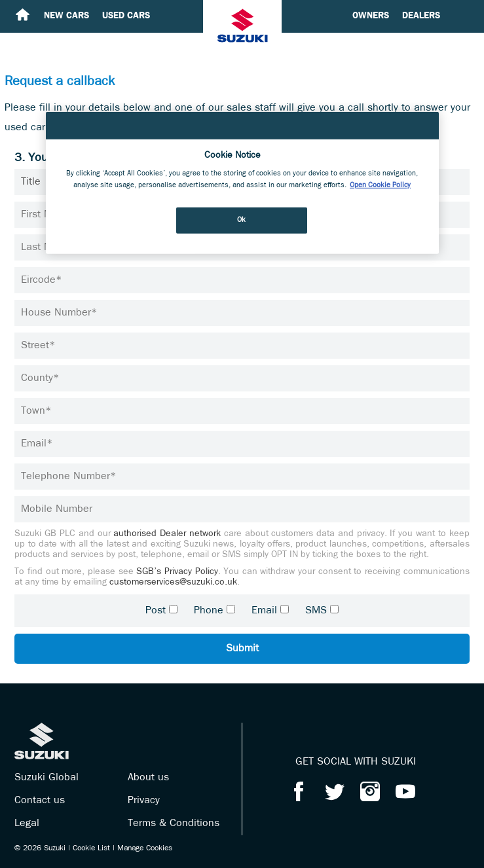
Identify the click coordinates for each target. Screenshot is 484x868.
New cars (66, 16)
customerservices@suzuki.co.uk (173, 582)
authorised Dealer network (167, 534)
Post (156, 611)
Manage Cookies (145, 848)
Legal (27, 823)
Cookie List (91, 848)
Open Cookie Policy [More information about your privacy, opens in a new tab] (380, 185)
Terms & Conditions (174, 823)
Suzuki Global (47, 778)
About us (148, 778)
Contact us (40, 801)
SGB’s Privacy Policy (177, 572)
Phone (209, 611)
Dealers (421, 16)
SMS (316, 611)
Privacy (144, 801)
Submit (242, 649)
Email (264, 611)
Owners (371, 16)
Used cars (126, 16)
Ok (242, 219)
